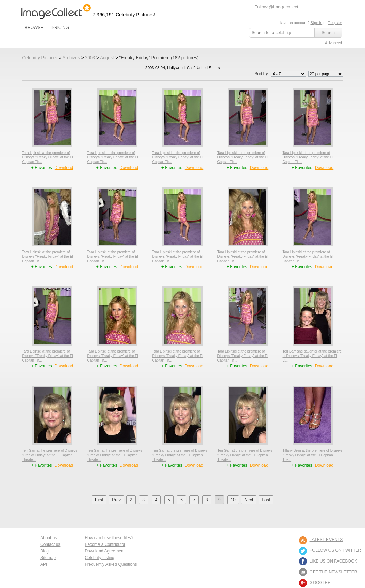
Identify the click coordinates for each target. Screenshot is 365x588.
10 (233, 500)
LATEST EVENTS (326, 540)
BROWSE (34, 28)
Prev (116, 500)
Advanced (334, 43)
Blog (45, 551)
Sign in (316, 23)
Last (266, 500)
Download (64, 168)
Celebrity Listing (99, 558)
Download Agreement (105, 551)
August (107, 58)
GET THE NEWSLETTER (334, 572)
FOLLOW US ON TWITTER (335, 550)
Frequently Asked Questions (111, 564)
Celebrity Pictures (40, 58)
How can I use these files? (109, 538)
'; (288, 74)
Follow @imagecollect (276, 7)
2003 (90, 58)
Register (335, 23)
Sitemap (48, 558)
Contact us (50, 544)
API (44, 564)
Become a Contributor (105, 544)
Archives (71, 58)
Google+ (320, 583)
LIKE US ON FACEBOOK (334, 561)
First (99, 500)
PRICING (60, 28)
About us (49, 538)
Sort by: (281, 74)
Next (249, 500)
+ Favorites (42, 168)
